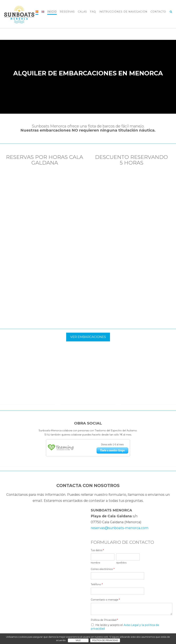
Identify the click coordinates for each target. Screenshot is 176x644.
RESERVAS (67, 12)
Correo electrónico (103, 514)
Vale (78, 640)
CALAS (82, 12)
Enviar (101, 583)
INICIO (52, 12)
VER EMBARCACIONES (88, 337)
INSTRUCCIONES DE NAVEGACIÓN (123, 12)
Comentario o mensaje (105, 545)
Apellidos (121, 508)
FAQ (93, 12)
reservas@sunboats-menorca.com (120, 473)
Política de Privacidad (104, 565)
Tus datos (97, 495)
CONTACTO (158, 12)
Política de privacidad (105, 640)
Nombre (95, 508)
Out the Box (94, 630)
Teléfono (97, 529)
